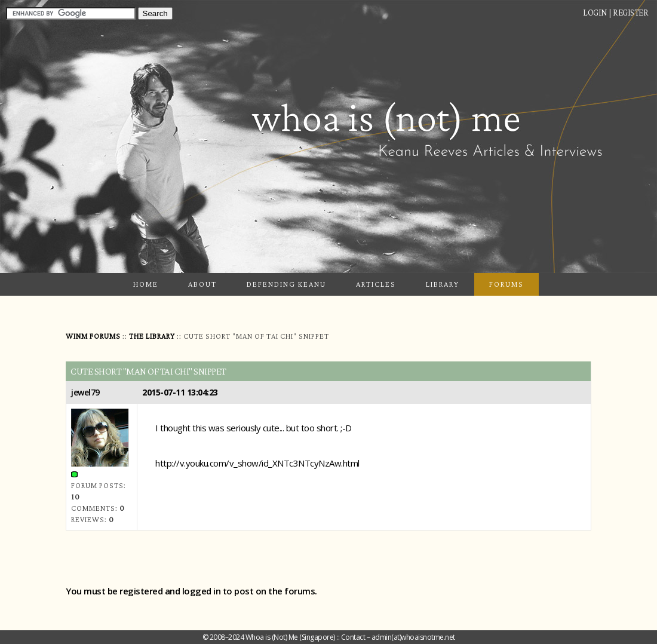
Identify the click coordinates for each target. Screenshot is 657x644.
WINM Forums (93, 336)
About (202, 284)
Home (146, 284)
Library (443, 284)
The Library (152, 336)
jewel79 (85, 392)
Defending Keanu (286, 284)
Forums (506, 284)
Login (595, 13)
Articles (376, 284)
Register (630, 13)
